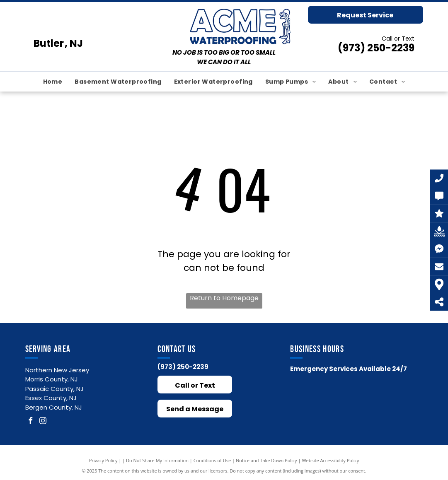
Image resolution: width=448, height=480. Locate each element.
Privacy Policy (103, 460)
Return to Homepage (224, 298)
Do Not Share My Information (157, 460)
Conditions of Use (212, 460)
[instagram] (43, 422)
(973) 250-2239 (376, 48)
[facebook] (31, 422)
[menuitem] (53, 82)
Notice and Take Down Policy (266, 460)
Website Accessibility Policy (330, 460)
